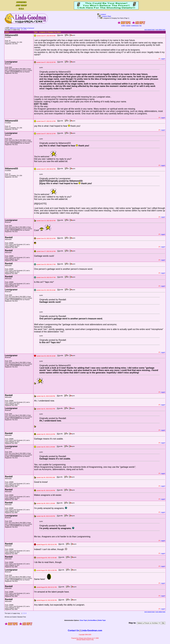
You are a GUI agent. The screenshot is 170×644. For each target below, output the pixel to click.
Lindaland (103, 14)
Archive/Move (93, 620)
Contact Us (73, 630)
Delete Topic (102, 620)
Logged (163, 59)
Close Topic (83, 620)
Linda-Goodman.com (92, 630)
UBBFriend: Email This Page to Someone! (22, 28)
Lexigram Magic (106, 16)
